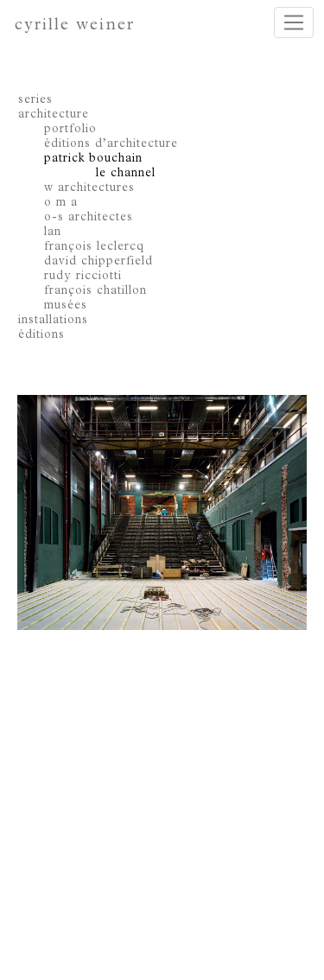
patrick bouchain (93, 159)
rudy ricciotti (83, 277)
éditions (41, 335)
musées (66, 306)
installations (53, 321)
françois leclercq (94, 247)
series (35, 100)
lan (53, 232)
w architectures (89, 188)
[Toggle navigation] (294, 22)
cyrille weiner (75, 26)
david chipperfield (98, 262)
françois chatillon (95, 291)
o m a (61, 203)
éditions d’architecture (111, 144)
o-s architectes (89, 218)
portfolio (70, 130)
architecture (54, 115)
